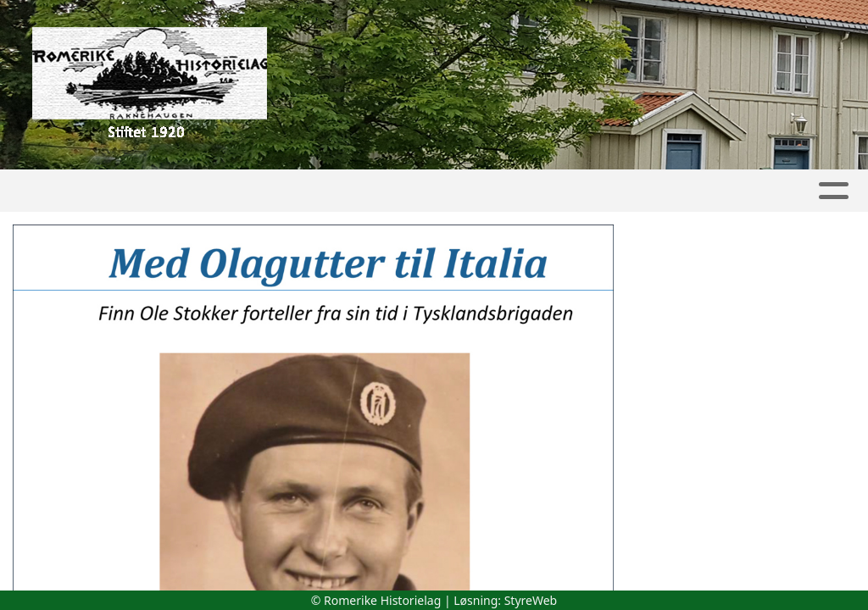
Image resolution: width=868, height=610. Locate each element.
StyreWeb (531, 600)
